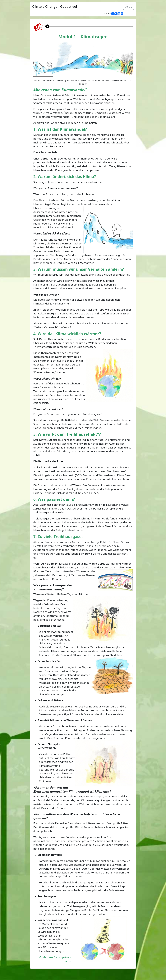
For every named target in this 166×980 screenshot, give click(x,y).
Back (129, 7)
